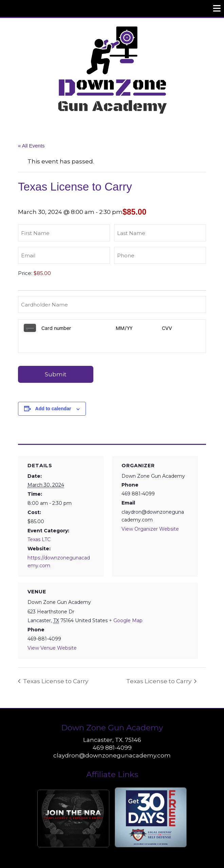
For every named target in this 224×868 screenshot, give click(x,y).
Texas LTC (39, 523)
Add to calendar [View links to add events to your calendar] (53, 392)
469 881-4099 (112, 731)
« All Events (31, 146)
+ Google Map (126, 604)
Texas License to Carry (55, 665)
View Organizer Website (150, 512)
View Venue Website (52, 631)
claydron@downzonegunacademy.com (112, 739)
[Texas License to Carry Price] (69, 273)
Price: (25, 273)
